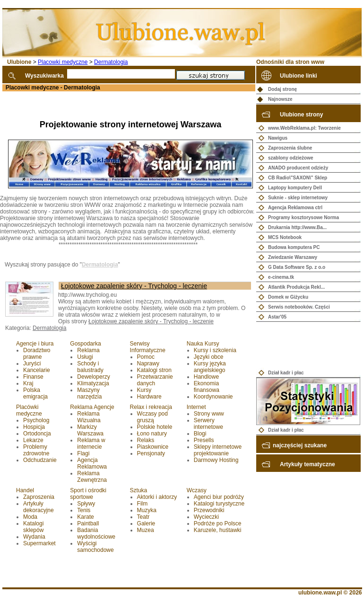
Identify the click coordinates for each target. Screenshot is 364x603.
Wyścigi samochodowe (95, 547)
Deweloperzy (93, 377)
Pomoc (146, 357)
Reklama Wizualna (89, 417)
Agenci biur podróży (219, 497)
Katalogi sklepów (33, 527)
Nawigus (278, 138)
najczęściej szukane (300, 445)
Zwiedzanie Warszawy (293, 257)
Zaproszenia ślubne (290, 148)
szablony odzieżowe (291, 158)
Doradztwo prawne (37, 354)
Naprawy (148, 364)
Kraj (28, 383)
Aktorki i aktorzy (157, 497)
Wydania (34, 537)
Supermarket (39, 543)
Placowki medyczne (63, 62)
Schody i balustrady (90, 367)
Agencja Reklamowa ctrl (295, 208)
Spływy (86, 504)
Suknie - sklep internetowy (298, 198)
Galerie (146, 523)
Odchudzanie (40, 460)
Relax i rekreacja (151, 407)
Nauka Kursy (203, 344)
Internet (196, 407)
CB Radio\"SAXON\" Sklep (298, 178)
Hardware (149, 397)
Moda (30, 517)
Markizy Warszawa (90, 430)
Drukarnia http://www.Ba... (297, 227)
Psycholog (36, 420)
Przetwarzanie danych (155, 380)
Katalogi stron (154, 370)
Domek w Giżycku (288, 297)
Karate (85, 517)
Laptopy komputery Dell (295, 188)
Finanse (33, 377)
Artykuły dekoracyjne (39, 507)
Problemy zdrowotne (36, 450)
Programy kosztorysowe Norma (303, 217)
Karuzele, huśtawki (218, 530)
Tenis (84, 510)
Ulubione (19, 62)
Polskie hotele (155, 427)
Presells (204, 440)
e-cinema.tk (281, 277)
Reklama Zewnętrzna (92, 477)
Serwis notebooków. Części (299, 307)
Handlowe (206, 377)
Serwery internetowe (208, 424)
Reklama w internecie (91, 443)
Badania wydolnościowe (96, 533)
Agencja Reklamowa (92, 463)
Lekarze (33, 440)
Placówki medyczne (29, 410)
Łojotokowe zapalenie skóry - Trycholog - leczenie (134, 286)
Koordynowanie (213, 397)
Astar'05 (277, 317)
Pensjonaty (151, 453)
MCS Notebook (285, 237)
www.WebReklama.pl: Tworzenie (304, 128)
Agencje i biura (35, 344)
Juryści (32, 364)
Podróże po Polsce (218, 523)
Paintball (88, 523)
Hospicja (34, 427)
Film (143, 504)
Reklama (88, 350)
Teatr (143, 517)
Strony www (209, 414)
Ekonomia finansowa (207, 387)
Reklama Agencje (92, 407)
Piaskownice (153, 447)
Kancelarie (37, 370)
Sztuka (139, 490)
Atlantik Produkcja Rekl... (296, 287)
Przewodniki (209, 510)
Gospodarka (85, 344)
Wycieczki (206, 517)
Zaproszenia (39, 497)
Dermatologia (111, 62)
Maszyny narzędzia (89, 393)
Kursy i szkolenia (215, 350)
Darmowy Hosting (216, 460)
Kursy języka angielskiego (210, 367)
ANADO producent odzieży (298, 168)
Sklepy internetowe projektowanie (218, 450)
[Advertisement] (111, 106)
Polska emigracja (35, 393)
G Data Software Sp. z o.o (297, 267)
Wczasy (197, 490)
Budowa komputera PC (294, 247)
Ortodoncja (37, 434)
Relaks (146, 440)
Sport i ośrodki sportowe (88, 494)
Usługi (85, 357)
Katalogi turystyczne (219, 504)
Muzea (146, 530)
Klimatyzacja (93, 383)
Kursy (144, 390)
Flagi (83, 453)
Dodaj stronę (282, 89)
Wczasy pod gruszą (152, 417)
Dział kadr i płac (286, 373)
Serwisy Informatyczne (148, 347)
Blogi (200, 434)
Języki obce (209, 357)
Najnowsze (280, 99)
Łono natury (152, 434)
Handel (25, 490)
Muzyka (147, 510)
